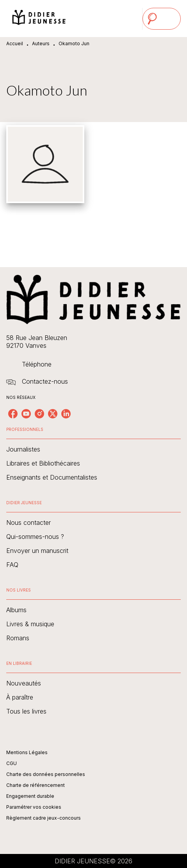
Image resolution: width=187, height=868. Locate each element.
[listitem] (13, 414)
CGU (12, 763)
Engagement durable (30, 796)
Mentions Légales (27, 752)
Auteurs (41, 43)
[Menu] (162, 19)
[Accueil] (39, 19)
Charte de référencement (36, 785)
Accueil (15, 43)
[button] (93, 449)
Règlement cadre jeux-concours (44, 818)
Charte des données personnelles (46, 774)
